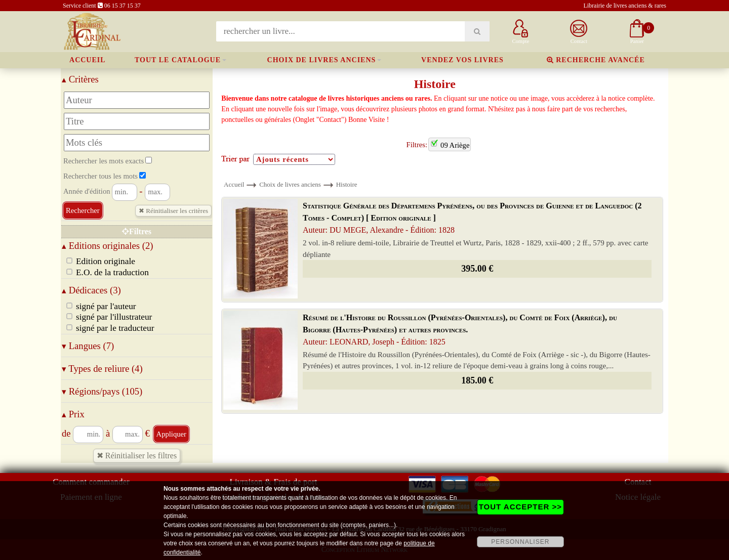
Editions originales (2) (108, 246)
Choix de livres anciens (322, 60)
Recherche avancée (596, 60)
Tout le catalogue (178, 60)
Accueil (88, 60)
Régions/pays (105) (102, 391)
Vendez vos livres (462, 60)
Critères (80, 79)
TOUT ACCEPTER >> (520, 507)
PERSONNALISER (520, 542)
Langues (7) (88, 346)
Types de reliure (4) (102, 369)
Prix (73, 414)
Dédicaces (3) (91, 290)
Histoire (347, 184)
